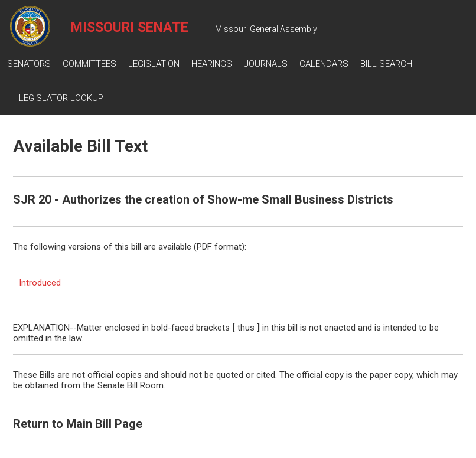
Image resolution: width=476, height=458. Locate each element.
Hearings (212, 64)
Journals (266, 64)
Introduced (40, 283)
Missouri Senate (130, 27)
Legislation (154, 64)
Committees (89, 64)
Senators (29, 64)
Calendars (324, 64)
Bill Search (386, 64)
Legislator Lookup (61, 98)
